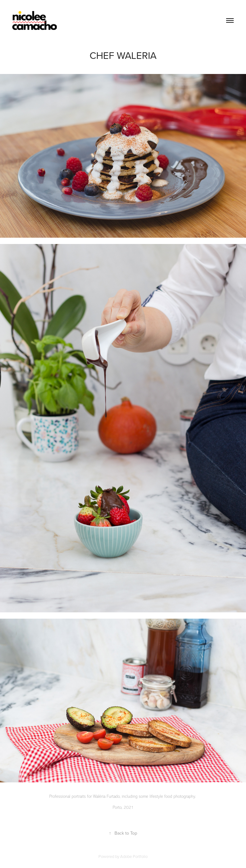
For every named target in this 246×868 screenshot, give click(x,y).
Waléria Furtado (106, 796)
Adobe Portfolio (134, 856)
